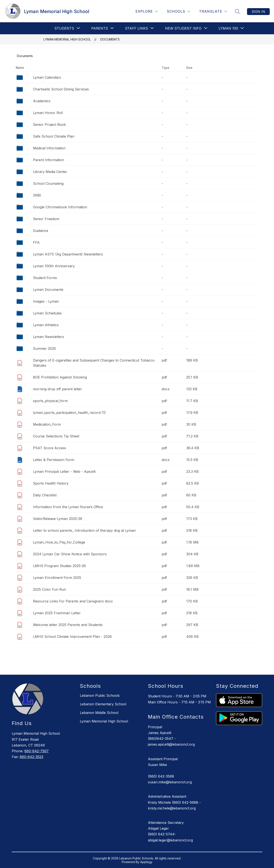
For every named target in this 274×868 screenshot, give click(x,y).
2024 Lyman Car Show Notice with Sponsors (70, 554)
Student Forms (45, 278)
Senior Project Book (49, 125)
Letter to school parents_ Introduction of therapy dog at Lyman (84, 530)
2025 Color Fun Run (49, 589)
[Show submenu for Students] (64, 28)
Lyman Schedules (47, 313)
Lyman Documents (48, 290)
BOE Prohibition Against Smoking (60, 377)
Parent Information (48, 160)
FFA (36, 242)
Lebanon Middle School (99, 713)
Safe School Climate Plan (54, 136)
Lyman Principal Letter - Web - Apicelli (64, 472)
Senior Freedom (46, 219)
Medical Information (49, 148)
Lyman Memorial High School (67, 39)
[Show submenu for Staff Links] (136, 28)
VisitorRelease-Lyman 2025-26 (58, 519)
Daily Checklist (45, 495)
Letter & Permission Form (54, 460)
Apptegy (146, 862)
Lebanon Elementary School (103, 704)
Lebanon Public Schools (100, 695)
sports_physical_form (50, 401)
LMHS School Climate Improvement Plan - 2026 (72, 637)
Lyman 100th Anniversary (54, 266)
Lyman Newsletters (48, 337)
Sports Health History (51, 483)
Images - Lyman (46, 301)
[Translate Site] (213, 11)
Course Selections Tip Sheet (56, 436)
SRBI (37, 195)
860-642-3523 (31, 757)
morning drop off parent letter (57, 389)
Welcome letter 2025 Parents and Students (68, 625)
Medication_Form (47, 424)
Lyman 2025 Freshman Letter (57, 613)
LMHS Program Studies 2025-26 (59, 566)
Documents (110, 39)
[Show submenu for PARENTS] (100, 28)
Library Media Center (50, 172)
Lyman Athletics (46, 325)
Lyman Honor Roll (48, 113)
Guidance (41, 231)
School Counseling (48, 183)
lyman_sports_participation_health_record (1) (69, 413)
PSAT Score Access (50, 448)
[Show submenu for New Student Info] (183, 28)
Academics (42, 101)
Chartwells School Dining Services (61, 89)
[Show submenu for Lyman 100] (228, 28)
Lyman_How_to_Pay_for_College (59, 542)
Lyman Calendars (47, 77)
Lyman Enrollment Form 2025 (57, 578)
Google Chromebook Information (60, 207)
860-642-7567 (36, 751)
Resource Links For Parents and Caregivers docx (73, 601)
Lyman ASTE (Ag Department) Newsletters (68, 254)
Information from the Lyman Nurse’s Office (68, 507)
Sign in (258, 12)
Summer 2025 (44, 348)
